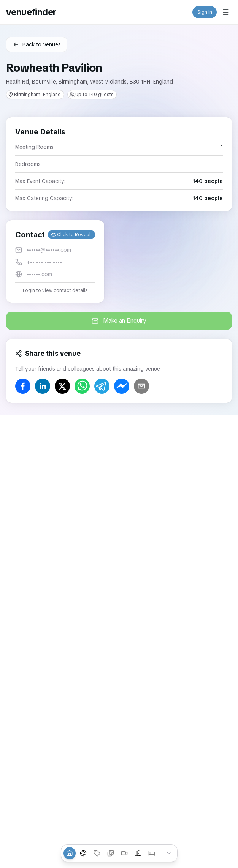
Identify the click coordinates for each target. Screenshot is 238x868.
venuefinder (31, 12)
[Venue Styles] (83, 853)
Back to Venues (37, 44)
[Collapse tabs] (169, 853)
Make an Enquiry (119, 321)
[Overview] (70, 853)
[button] (55, 261)
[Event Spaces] (138, 853)
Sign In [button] (205, 12)
